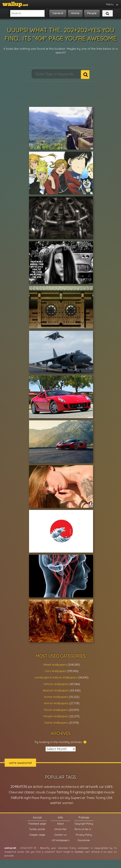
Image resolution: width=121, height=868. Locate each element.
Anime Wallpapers (56, 697)
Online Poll (60, 829)
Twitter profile (37, 829)
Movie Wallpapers (56, 710)
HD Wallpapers (60, 840)
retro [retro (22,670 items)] (55, 798)
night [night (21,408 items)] (27, 798)
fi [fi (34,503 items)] (71, 792)
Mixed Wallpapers (55, 665)
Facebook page (37, 824)
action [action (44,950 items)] (38, 786)
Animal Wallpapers (56, 703)
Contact (79, 852)
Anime (75, 13)
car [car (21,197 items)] (101, 787)
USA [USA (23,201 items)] (109, 798)
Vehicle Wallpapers (56, 684)
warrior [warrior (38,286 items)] (56, 803)
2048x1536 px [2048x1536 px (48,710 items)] (21, 786)
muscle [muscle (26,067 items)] (109, 792)
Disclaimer (84, 840)
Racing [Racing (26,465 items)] (45, 798)
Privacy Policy (84, 835)
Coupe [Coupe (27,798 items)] (51, 792)
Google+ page (37, 835)
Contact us (60, 835)
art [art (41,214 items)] (82, 786)
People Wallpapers (56, 716)
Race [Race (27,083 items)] (35, 798)
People (92, 13)
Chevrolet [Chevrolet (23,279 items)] (16, 792)
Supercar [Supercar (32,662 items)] (78, 798)
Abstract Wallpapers (56, 690)
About (60, 824)
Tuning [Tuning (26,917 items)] (101, 798)
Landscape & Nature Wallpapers (56, 677)
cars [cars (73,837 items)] (109, 786)
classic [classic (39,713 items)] (29, 792)
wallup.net (10, 848)
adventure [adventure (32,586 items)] (52, 787)
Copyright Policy (84, 824)
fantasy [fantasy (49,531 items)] (63, 792)
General (58, 13)
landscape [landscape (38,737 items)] (95, 792)
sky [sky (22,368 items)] (68, 798)
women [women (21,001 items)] (68, 803)
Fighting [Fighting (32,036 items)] (79, 792)
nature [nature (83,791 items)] (17, 797)
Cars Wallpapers (55, 671)
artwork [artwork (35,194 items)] (92, 787)
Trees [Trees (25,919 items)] (90, 798)
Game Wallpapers (56, 723)
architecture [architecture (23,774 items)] (70, 787)
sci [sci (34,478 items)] (62, 798)
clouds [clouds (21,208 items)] (40, 792)
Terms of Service (84, 829)
